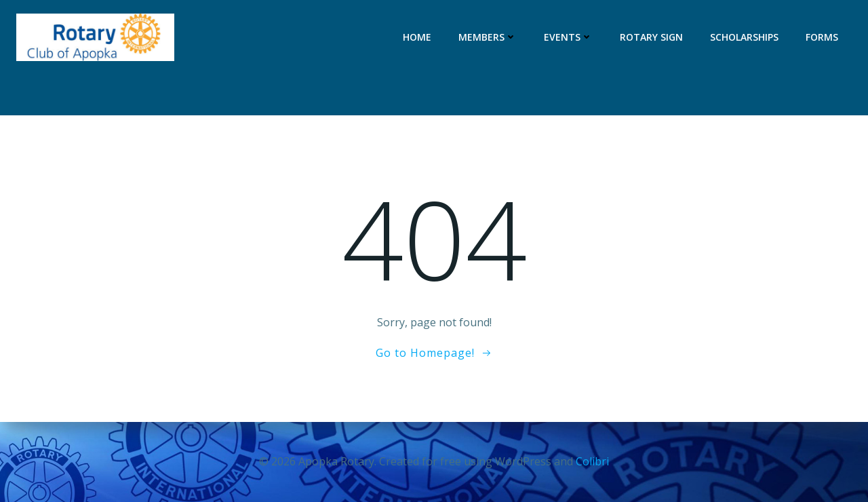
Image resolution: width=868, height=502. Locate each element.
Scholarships (744, 37)
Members (488, 37)
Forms (822, 37)
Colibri (592, 461)
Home (417, 37)
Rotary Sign (651, 37)
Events (568, 37)
